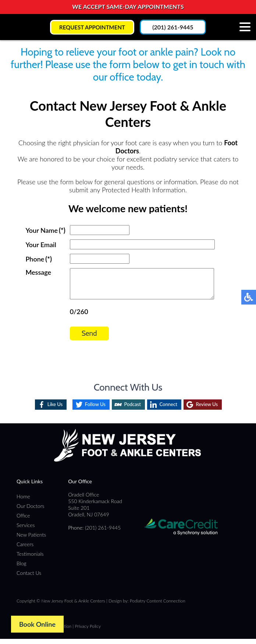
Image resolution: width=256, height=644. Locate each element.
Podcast (130, 410)
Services (26, 530)
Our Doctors (30, 511)
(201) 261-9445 (175, 27)
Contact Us (29, 578)
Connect (170, 410)
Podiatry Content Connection (158, 606)
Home (23, 501)
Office (23, 521)
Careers (25, 549)
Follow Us (89, 410)
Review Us (213, 410)
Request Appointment (92, 27)
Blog (22, 568)
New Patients (31, 540)
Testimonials (30, 559)
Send (80, 339)
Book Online (37, 624)
